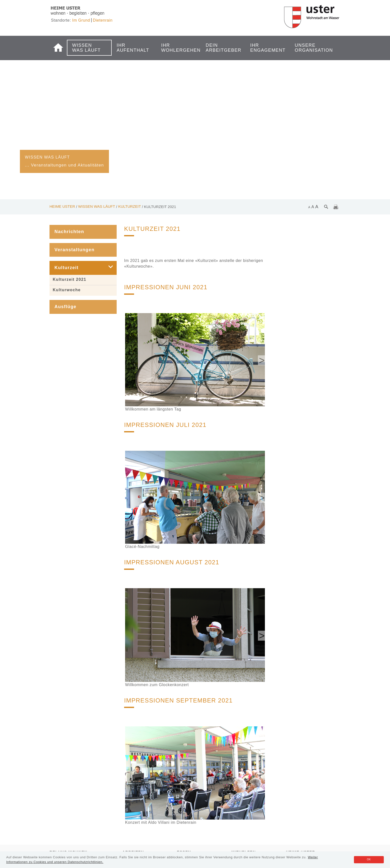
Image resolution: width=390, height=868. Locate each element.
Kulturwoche (67, 290)
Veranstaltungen (74, 250)
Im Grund (81, 20)
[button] (107, 268)
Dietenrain (103, 20)
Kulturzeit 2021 (70, 279)
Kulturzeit (129, 206)
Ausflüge (65, 307)
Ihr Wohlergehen (177, 48)
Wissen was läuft (86, 48)
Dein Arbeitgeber (221, 48)
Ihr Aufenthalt (132, 48)
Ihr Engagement (266, 48)
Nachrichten (69, 232)
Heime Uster (62, 206)
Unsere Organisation (310, 48)
